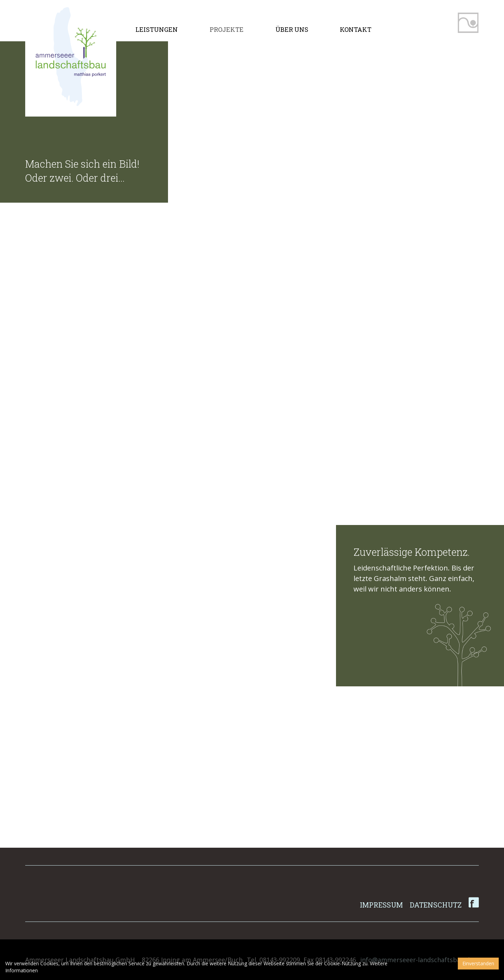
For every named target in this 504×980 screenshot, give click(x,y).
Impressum (381, 905)
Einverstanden (478, 963)
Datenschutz (436, 905)
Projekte (227, 29)
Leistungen (157, 29)
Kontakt (356, 29)
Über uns (292, 29)
